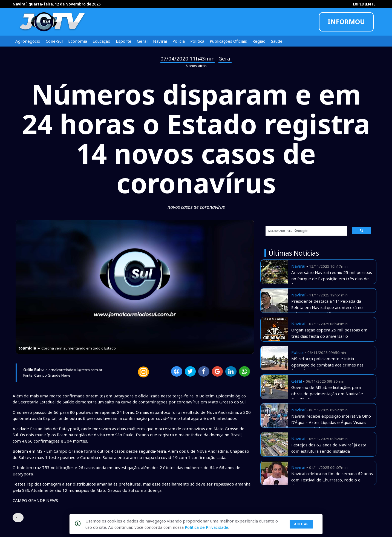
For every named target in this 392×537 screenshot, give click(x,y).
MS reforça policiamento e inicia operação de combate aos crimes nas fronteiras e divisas (327, 365)
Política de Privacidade (207, 527)
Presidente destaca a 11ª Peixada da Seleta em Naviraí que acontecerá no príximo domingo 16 (327, 307)
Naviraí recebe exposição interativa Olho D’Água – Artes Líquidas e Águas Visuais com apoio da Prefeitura (331, 422)
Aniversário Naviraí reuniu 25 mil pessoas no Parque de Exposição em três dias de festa (332, 278)
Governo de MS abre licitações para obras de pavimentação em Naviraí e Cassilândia (327, 393)
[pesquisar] (304, 231)
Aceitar (301, 524)
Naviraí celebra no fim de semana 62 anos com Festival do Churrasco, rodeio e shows (332, 480)
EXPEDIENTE (364, 4)
